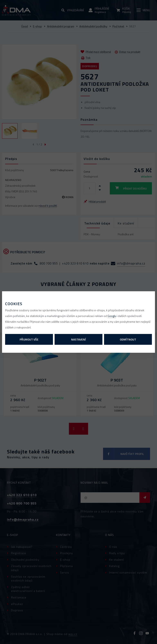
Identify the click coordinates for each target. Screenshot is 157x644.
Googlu (112, 316)
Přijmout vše (29, 339)
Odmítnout (128, 339)
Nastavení (78, 339)
